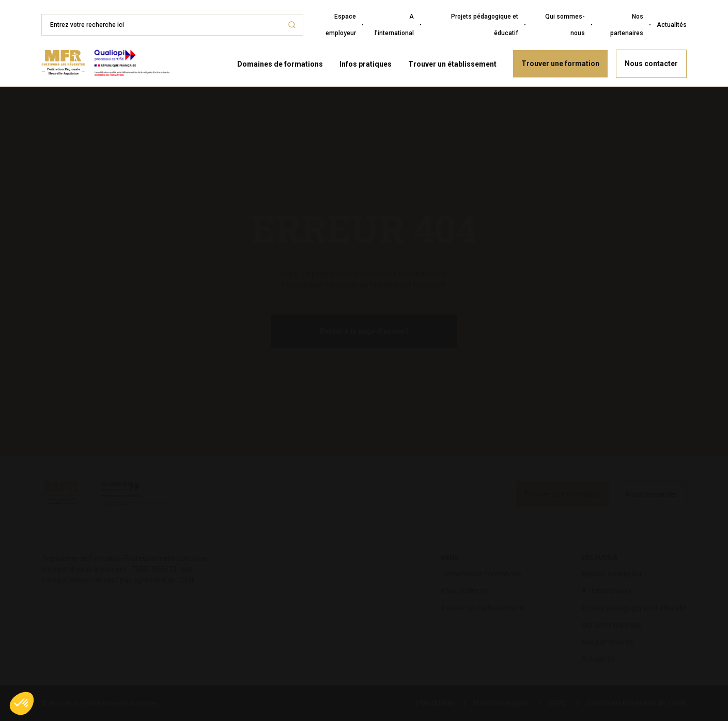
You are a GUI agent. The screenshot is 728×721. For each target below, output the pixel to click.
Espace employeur (341, 25)
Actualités (672, 25)
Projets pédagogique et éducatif (485, 25)
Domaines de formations (280, 64)
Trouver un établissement (452, 64)
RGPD (557, 703)
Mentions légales (501, 703)
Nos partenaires (627, 25)
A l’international (394, 25)
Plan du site (435, 703)
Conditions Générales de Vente (637, 703)
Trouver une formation (560, 64)
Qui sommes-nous (565, 25)
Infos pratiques (366, 64)
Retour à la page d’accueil (364, 331)
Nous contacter (651, 64)
